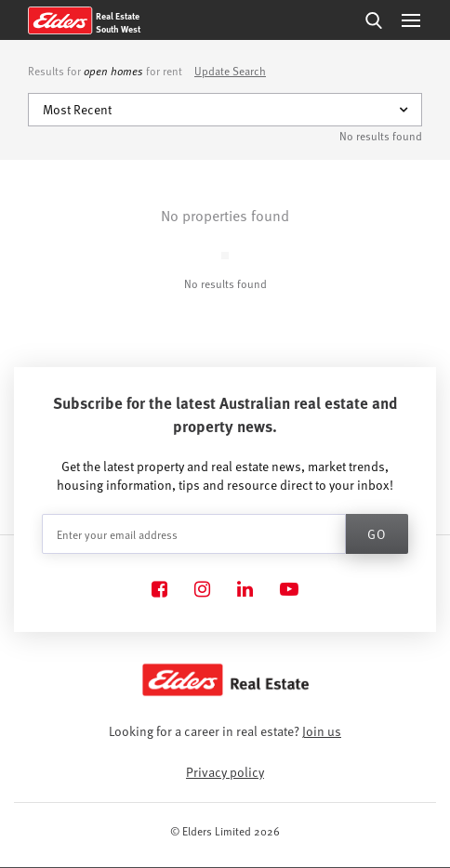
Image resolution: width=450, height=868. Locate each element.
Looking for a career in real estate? (225, 731)
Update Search (230, 71)
